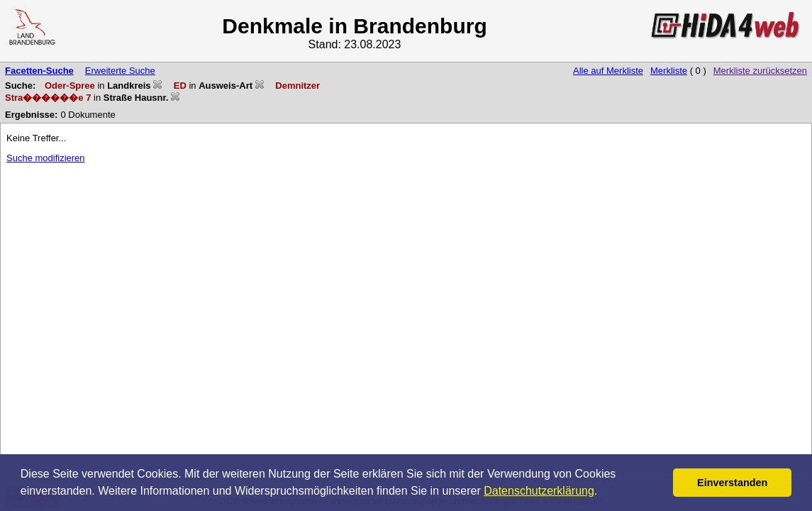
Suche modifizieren (46, 158)
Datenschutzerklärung (539, 491)
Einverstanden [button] (732, 483)
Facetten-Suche (39, 71)
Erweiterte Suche (120, 71)
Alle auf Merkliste (608, 71)
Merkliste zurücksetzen (760, 71)
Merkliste (669, 71)
